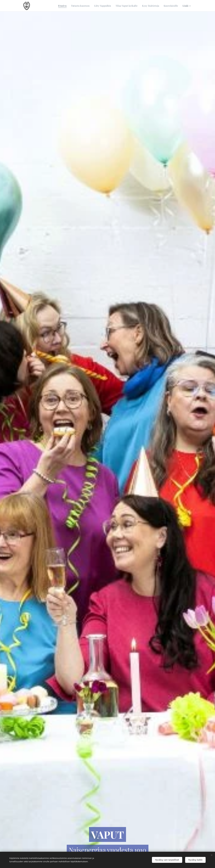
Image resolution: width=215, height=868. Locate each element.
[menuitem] (63, 6)
